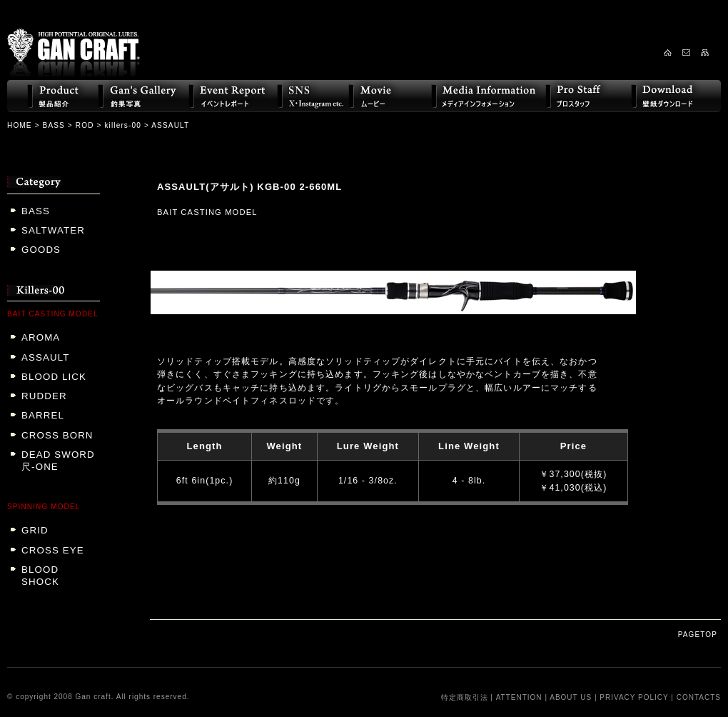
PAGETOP (698, 635)
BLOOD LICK (54, 377)
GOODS (41, 250)
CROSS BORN (57, 435)
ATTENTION (519, 697)
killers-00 (123, 125)
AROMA (41, 337)
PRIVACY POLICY (634, 697)
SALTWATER (53, 230)
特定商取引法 (465, 697)
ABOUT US (571, 697)
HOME (20, 125)
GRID (35, 530)
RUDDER (44, 396)
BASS (54, 125)
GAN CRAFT (74, 41)
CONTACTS (699, 697)
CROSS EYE (53, 550)
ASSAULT (45, 357)
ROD (85, 125)
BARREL (43, 415)
